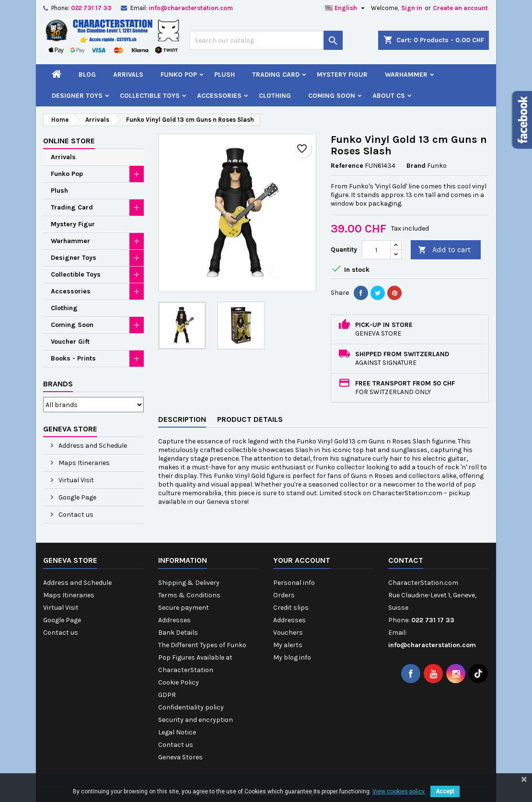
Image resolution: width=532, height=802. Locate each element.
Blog (87, 75)
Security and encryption (196, 720)
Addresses (174, 620)
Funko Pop (179, 75)
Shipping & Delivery (189, 583)
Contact (406, 560)
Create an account (460, 8)
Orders (284, 595)
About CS (389, 96)
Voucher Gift (70, 342)
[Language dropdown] (346, 8)
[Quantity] (376, 250)
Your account (302, 560)
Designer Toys (77, 96)
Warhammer (406, 75)
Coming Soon (332, 96)
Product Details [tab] (250, 419)
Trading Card (276, 75)
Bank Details (178, 633)
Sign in (412, 8)
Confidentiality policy (191, 707)
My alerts (288, 645)
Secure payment (184, 608)
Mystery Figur (342, 75)
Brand (416, 166)
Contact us (75, 515)
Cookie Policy (179, 682)
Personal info (294, 583)
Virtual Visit (75, 480)
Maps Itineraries (83, 463)
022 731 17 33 (91, 8)
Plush (225, 75)
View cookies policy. (399, 791)
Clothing (275, 96)
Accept (445, 791)
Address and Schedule (92, 446)
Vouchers (288, 633)
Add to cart (444, 250)
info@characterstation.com (191, 8)
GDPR (167, 695)
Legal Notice (177, 732)
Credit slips (291, 608)
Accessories (219, 96)
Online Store (69, 141)
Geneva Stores (180, 757)
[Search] (266, 40)
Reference (347, 166)
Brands (58, 384)
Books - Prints (73, 358)
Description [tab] (182, 419)
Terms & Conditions (189, 595)
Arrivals (128, 75)
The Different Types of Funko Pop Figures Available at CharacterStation (202, 657)
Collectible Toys (150, 96)
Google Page (77, 497)
